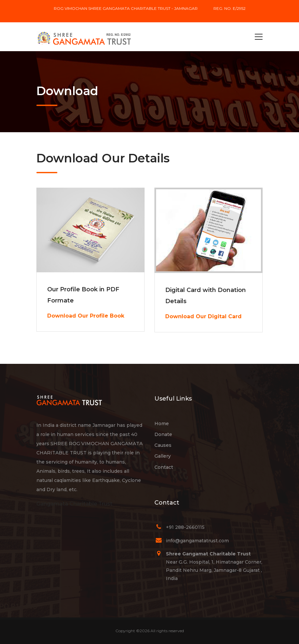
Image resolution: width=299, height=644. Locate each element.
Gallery (163, 456)
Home (162, 424)
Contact (164, 467)
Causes (163, 445)
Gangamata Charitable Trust (74, 504)
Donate (163, 434)
